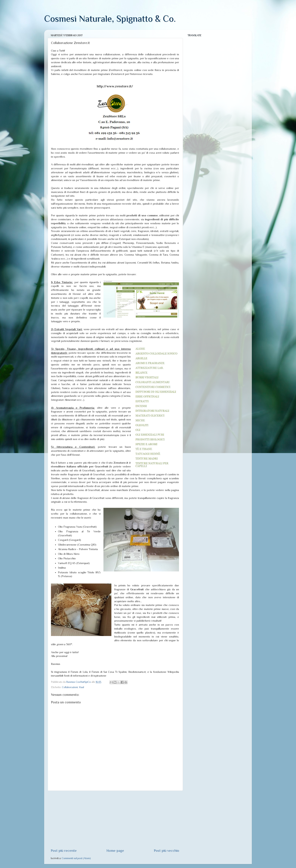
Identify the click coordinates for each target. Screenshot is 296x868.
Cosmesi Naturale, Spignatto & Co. (110, 19)
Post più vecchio (166, 851)
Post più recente (64, 851)
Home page (115, 851)
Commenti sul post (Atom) (76, 858)
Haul (81, 687)
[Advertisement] (115, 819)
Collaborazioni (70, 687)
